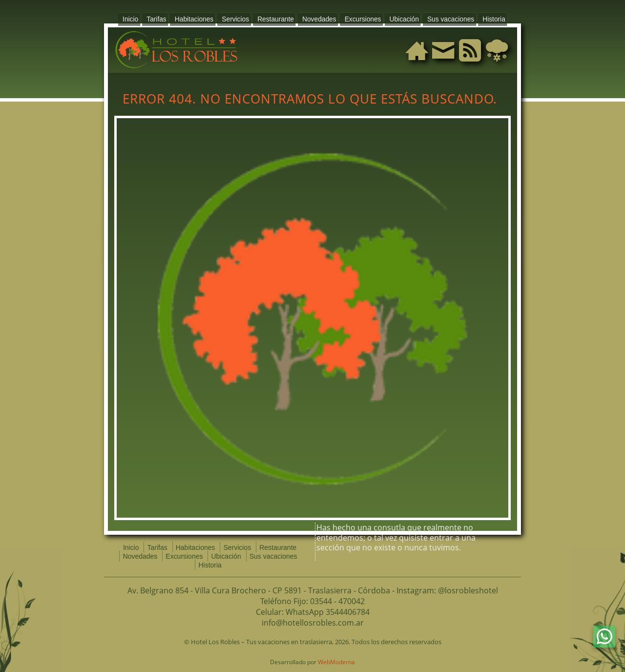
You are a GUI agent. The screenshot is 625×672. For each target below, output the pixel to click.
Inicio (147, 18)
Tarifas (171, 18)
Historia (475, 18)
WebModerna (336, 653)
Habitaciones (205, 18)
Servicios (242, 18)
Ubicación (394, 18)
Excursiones (356, 18)
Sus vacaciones (436, 18)
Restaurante (278, 18)
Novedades (317, 18)
